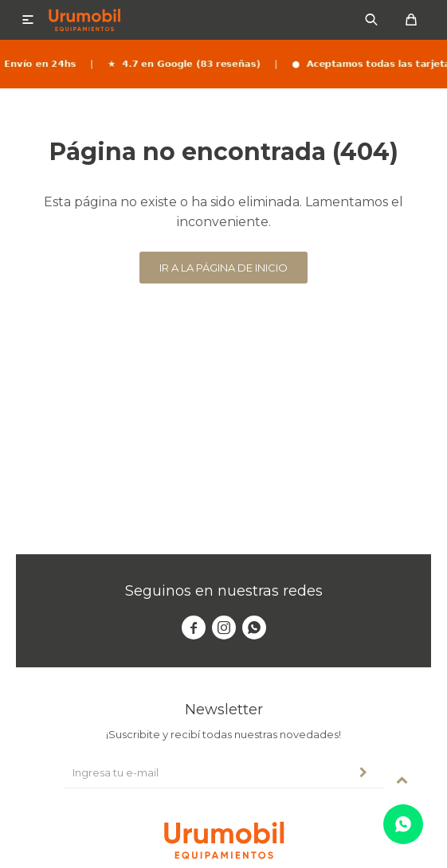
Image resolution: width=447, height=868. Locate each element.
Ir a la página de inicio (223, 268)
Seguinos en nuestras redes (224, 591)
